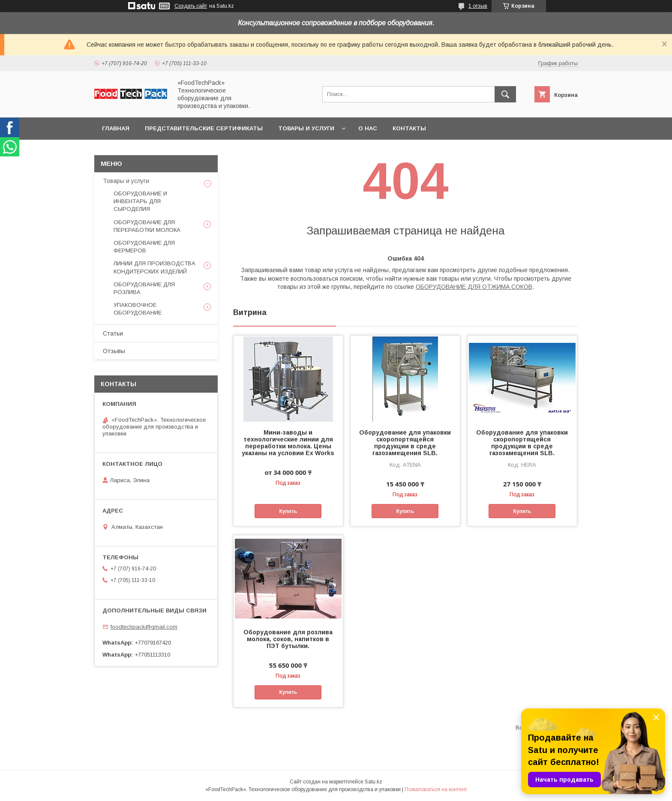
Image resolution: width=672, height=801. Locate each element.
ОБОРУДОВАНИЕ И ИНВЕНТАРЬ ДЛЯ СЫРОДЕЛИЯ (140, 201)
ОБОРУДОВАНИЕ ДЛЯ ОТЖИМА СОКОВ (474, 287)
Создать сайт (191, 6)
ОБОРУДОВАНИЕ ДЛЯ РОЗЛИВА (144, 288)
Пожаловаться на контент (436, 789)
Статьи (113, 333)
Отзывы (114, 351)
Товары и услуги (306, 128)
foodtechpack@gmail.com (144, 627)
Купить (288, 511)
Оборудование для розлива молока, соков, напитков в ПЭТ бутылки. (288, 639)
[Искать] (505, 94)
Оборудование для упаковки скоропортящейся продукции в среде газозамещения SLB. (405, 443)
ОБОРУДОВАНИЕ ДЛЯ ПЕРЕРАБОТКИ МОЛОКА (147, 226)
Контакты (409, 128)
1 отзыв (478, 6)
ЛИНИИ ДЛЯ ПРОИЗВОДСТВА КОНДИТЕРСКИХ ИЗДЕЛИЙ (154, 267)
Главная (116, 128)
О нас (368, 128)
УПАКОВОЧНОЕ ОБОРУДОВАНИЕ (138, 309)
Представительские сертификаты (204, 128)
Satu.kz (373, 782)
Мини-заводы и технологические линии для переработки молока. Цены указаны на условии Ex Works (288, 443)
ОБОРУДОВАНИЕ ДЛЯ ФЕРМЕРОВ (144, 247)
